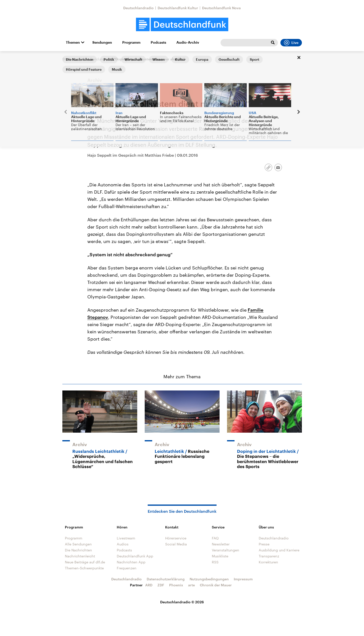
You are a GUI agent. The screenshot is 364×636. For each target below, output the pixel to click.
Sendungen (102, 42)
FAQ (215, 538)
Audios (123, 544)
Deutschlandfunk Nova (221, 8)
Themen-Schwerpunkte (84, 568)
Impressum (243, 579)
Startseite (70, 59)
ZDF (161, 585)
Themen (73, 42)
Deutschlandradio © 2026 (182, 602)
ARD (149, 585)
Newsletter (221, 544)
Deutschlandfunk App (135, 556)
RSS (215, 562)
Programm (131, 42)
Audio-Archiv (188, 42)
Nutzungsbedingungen (209, 579)
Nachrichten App (131, 562)
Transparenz (269, 556)
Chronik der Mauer (216, 585)
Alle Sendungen (96, 59)
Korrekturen (268, 562)
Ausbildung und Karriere (279, 550)
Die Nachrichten (78, 550)
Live (291, 43)
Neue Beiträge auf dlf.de (85, 562)
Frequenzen (127, 568)
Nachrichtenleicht (80, 556)
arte (191, 585)
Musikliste (220, 556)
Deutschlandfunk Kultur (178, 8)
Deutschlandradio (138, 8)
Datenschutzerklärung (166, 579)
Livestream (126, 538)
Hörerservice (176, 538)
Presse (264, 544)
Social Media (176, 544)
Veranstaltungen (226, 550)
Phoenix (176, 585)
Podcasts (158, 42)
